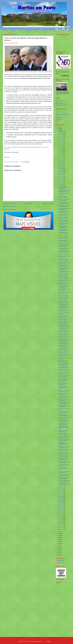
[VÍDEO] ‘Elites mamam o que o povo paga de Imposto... (64, 340)
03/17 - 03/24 (61, 510)
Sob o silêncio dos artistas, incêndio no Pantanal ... (63, 241)
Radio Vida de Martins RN (61, 104)
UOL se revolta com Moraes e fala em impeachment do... (63, 249)
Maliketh (44, 641)
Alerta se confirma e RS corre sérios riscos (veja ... (63, 412)
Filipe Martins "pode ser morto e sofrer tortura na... (64, 462)
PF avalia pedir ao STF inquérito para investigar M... (64, 188)
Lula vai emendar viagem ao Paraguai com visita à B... (63, 203)
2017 (58, 543)
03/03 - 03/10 (61, 514)
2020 (58, 538)
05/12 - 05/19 (61, 495)
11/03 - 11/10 (61, 148)
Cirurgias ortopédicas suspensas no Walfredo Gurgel (64, 272)
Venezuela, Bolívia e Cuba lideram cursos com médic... (64, 260)
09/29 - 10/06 (61, 157)
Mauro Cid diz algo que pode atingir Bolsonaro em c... (63, 379)
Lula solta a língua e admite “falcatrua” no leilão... (63, 266)
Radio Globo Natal (59, 102)
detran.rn (57, 121)
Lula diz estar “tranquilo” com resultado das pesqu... (64, 230)
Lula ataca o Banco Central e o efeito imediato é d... (64, 465)
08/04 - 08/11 (61, 173)
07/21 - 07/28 (61, 176)
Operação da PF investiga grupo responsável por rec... (64, 281)
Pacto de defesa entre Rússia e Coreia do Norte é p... (63, 287)
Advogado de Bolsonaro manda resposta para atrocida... (64, 391)
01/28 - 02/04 (61, 524)
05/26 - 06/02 (61, 491)
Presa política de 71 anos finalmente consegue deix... (63, 453)
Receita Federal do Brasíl (60, 118)
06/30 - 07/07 (61, 182)
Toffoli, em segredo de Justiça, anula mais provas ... (64, 421)
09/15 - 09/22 (61, 161)
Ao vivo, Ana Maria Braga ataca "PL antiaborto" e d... (64, 373)
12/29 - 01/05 (61, 132)
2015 (58, 547)
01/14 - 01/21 (61, 527)
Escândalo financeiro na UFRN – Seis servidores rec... (64, 269)
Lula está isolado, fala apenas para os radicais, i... (63, 224)
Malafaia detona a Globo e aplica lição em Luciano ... (64, 284)
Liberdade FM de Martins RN (61, 105)
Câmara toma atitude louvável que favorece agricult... (63, 218)
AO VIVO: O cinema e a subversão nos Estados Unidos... (63, 388)
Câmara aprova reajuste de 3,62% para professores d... (63, 434)
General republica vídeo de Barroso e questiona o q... (63, 361)
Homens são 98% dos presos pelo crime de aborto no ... (64, 209)
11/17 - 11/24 (61, 144)
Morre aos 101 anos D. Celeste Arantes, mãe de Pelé (64, 299)
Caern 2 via (58, 111)
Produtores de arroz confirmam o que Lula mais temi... (64, 403)
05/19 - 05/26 (61, 493)
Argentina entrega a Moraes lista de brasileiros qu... (64, 310)
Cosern (57, 113)
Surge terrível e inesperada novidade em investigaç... (63, 456)
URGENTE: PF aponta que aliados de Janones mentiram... (64, 325)
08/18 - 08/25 (61, 169)
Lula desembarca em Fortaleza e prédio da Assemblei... (64, 331)
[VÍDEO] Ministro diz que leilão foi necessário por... (64, 406)
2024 (58, 131)
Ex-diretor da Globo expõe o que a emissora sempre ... (64, 397)
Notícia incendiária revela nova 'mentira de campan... (64, 246)
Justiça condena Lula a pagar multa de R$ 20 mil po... (63, 233)
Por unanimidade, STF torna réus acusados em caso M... (64, 484)
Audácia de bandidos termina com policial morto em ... (63, 238)
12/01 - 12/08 (61, 140)
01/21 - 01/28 (61, 525)
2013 (58, 551)
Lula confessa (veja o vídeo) (63, 235)
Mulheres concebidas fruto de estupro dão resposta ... (63, 394)
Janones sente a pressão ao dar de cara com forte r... (64, 400)
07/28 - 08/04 (61, 174)
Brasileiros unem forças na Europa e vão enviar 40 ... (63, 424)
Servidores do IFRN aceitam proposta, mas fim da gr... (63, 275)
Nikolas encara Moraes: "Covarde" (62, 384)
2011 (58, 555)
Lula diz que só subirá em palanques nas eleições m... (63, 302)
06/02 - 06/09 (61, 489)
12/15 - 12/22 (61, 136)
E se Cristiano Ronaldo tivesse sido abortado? (64, 459)
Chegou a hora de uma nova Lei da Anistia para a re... (64, 227)
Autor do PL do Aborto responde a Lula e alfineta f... (64, 481)
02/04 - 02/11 (61, 522)
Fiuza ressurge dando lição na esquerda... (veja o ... (63, 215)
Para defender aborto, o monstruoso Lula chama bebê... (63, 469)
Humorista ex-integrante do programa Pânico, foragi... (63, 437)
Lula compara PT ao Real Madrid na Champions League (64, 191)
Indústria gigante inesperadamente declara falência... (63, 444)
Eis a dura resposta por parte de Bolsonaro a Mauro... (64, 319)
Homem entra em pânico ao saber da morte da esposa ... (64, 440)
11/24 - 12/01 (61, 142)
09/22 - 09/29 (61, 159)
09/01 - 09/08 (61, 165)
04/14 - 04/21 (61, 502)
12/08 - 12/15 (61, 138)
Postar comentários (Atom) (11, 206)
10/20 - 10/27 (61, 151)
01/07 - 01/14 (61, 529)
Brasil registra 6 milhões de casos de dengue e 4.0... (64, 257)
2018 (58, 541)
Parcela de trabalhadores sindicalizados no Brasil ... (63, 197)
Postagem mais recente (9, 203)
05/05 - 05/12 (61, 497)
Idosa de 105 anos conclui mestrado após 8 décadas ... (63, 296)
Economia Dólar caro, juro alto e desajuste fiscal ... (64, 194)
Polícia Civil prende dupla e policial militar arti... (63, 431)
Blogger (53, 641)
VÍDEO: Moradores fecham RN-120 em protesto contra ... (64, 206)
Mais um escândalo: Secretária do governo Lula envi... (64, 328)
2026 (58, 127)
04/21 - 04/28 (61, 501)
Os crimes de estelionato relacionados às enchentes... (64, 346)
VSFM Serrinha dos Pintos (61, 100)
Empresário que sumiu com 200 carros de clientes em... (64, 418)
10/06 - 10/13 (61, 155)
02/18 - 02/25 (61, 518)
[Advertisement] (63, 615)
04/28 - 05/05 (61, 499)
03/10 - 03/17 (61, 512)
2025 (58, 129)
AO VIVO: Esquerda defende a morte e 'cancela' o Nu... (64, 376)
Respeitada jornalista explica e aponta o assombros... (64, 450)
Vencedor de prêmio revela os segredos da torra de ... (63, 352)
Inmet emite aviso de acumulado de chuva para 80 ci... (64, 212)
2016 (58, 545)
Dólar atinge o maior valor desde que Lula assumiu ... (64, 290)
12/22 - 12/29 (61, 134)
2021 (58, 536)
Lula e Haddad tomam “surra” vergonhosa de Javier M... (63, 475)
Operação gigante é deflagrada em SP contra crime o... (64, 305)
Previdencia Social (59, 119)
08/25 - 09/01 (61, 167)
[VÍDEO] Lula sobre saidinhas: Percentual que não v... (64, 263)
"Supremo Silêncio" (47, 140)
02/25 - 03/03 (61, 516)
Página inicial (28, 203)
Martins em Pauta (60, 561)
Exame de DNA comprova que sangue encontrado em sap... (64, 343)
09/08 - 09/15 (61, 163)
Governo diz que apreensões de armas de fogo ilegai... (64, 364)
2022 (58, 534)
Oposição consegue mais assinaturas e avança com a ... (64, 415)
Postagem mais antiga (48, 203)
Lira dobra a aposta (62, 382)
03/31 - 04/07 (61, 506)
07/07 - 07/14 (61, 180)
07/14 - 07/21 (61, 178)
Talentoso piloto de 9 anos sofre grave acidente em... (64, 447)
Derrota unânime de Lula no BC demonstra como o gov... (64, 322)
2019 (58, 539)
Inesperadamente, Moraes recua (64, 243)
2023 (58, 532)
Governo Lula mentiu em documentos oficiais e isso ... (64, 316)
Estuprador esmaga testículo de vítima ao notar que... (64, 200)
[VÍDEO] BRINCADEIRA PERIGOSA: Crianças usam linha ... (64, 428)
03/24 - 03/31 (61, 508)
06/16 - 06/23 (61, 186)
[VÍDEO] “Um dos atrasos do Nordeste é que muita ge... (63, 221)
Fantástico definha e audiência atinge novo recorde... (63, 370)
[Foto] (28, 58)
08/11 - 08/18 (61, 171)
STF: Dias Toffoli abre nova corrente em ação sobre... (63, 278)
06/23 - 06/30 (61, 184)
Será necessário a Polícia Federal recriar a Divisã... (64, 355)
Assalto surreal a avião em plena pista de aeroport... (64, 293)
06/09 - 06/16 (61, 487)
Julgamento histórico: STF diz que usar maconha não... (63, 334)
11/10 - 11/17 (61, 146)
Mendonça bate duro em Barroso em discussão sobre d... (64, 252)
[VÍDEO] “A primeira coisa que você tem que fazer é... (64, 337)
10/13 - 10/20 (61, 153)
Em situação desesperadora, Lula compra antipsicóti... (64, 472)
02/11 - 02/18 (61, 520)
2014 (58, 549)
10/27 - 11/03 (61, 150)
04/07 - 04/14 (61, 504)
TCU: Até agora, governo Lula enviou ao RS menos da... (64, 349)
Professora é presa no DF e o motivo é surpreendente (63, 367)
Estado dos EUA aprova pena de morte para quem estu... (64, 478)
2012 (58, 553)
